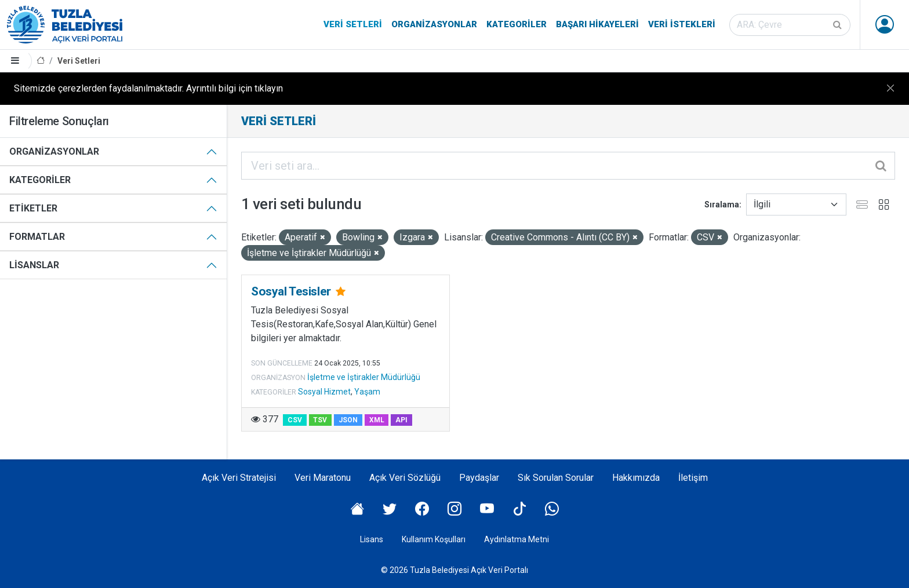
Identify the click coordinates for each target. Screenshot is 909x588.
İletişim (693, 478)
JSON (348, 420)
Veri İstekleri (682, 24)
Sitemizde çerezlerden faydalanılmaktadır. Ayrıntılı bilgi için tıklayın (148, 88)
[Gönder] (838, 25)
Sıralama (722, 204)
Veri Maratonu (323, 478)
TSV (320, 420)
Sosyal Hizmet (324, 392)
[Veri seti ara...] (568, 166)
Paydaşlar (479, 478)
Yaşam (367, 392)
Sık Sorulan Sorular (556, 478)
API (401, 420)
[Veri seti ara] (790, 25)
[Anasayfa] (41, 61)
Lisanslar (34, 265)
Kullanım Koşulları (434, 539)
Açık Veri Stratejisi (239, 478)
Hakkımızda (636, 478)
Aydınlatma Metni (517, 539)
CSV (295, 420)
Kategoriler (517, 24)
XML (377, 420)
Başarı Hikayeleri (597, 24)
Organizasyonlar (434, 24)
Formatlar (37, 237)
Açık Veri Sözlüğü (405, 478)
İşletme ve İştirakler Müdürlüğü (364, 377)
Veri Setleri (353, 24)
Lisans (372, 539)
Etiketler (33, 208)
